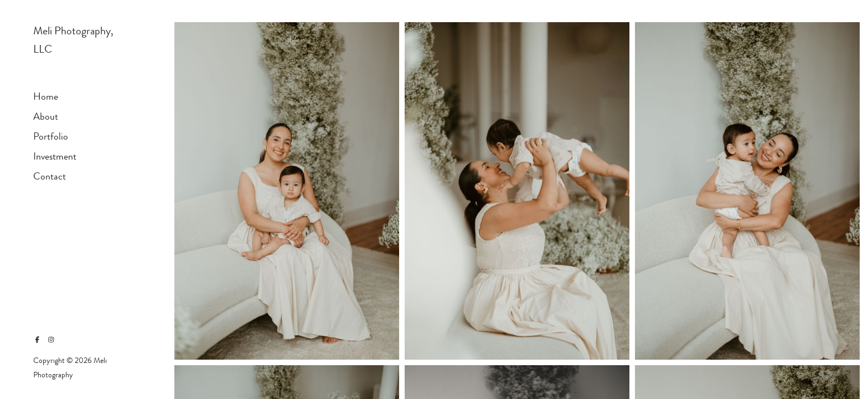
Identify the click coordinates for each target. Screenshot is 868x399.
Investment (55, 156)
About (46, 116)
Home (46, 96)
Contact (50, 176)
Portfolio (51, 136)
